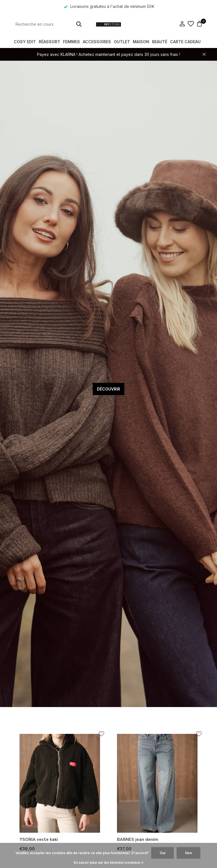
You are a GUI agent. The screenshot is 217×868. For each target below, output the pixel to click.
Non (188, 853)
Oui (162, 853)
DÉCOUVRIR (108, 389)
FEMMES (71, 42)
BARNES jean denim (138, 840)
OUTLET (122, 42)
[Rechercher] (49, 24)
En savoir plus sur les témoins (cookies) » (109, 862)
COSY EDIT (25, 42)
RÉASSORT (49, 42)
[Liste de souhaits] (191, 24)
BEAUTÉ (160, 42)
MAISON (141, 42)
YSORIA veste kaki (39, 840)
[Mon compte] (182, 24)
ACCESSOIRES (97, 42)
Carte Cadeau (185, 42)
